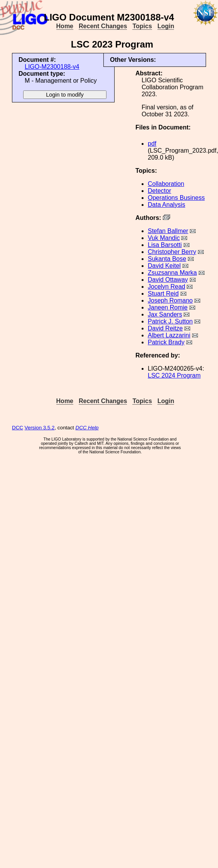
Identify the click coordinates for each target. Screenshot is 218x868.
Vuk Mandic (164, 238)
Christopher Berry (172, 252)
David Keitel (164, 266)
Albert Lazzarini (169, 335)
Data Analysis (166, 205)
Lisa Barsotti (165, 245)
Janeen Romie (168, 307)
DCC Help (87, 428)
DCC (18, 428)
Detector (159, 191)
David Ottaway (168, 280)
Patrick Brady (166, 342)
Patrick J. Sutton (170, 321)
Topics (142, 26)
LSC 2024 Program (174, 375)
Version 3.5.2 (40, 428)
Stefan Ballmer (168, 231)
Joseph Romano (170, 300)
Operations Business (176, 198)
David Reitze (165, 328)
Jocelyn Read (166, 287)
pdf (152, 144)
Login (166, 26)
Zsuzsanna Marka (172, 273)
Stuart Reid (163, 294)
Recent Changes (103, 26)
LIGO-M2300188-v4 (52, 67)
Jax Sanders (165, 314)
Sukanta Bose (167, 259)
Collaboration (166, 184)
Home (65, 26)
